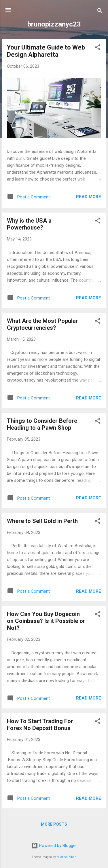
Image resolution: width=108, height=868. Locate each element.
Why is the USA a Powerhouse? (29, 224)
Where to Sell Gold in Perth (42, 521)
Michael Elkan (67, 857)
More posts (54, 824)
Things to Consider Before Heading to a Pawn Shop (42, 424)
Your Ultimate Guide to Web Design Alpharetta (46, 51)
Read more (89, 197)
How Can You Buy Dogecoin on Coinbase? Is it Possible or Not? (46, 621)
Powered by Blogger (54, 846)
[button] (98, 48)
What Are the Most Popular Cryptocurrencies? (42, 324)
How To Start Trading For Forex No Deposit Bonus (40, 725)
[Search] (100, 12)
